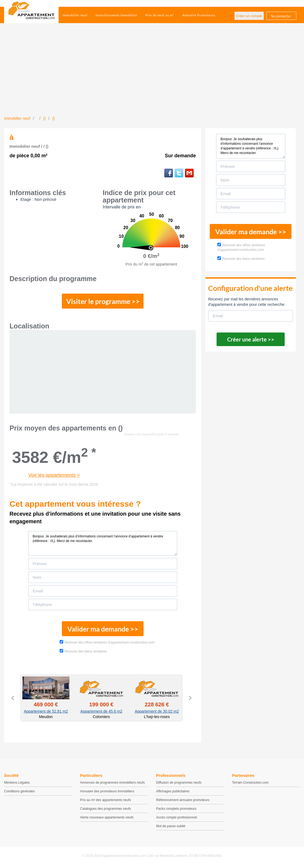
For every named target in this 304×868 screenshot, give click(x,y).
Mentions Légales (17, 783)
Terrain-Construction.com (250, 783)
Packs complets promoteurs (176, 809)
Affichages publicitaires (173, 791)
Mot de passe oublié (171, 826)
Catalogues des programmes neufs (106, 809)
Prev (13, 698)
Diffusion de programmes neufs (179, 783)
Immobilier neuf (75, 15)
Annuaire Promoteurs (199, 15)
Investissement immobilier (116, 15)
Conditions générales (19, 791)
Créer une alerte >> (251, 339)
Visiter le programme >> (103, 301)
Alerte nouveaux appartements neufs (107, 817)
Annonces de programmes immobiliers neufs (112, 783)
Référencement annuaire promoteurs (183, 800)
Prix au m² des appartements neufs (106, 800)
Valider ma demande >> (103, 629)
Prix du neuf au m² (160, 15)
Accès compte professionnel (177, 817)
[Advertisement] (152, 75)
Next (190, 698)
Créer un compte (249, 16)
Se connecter (281, 16)
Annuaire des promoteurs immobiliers (107, 791)
